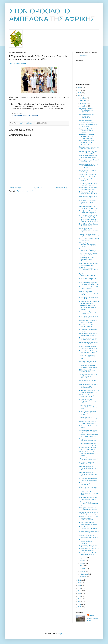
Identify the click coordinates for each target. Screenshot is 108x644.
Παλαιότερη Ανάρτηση (62, 188)
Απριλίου (83, 569)
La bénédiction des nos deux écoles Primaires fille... (88, 188)
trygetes (92, 615)
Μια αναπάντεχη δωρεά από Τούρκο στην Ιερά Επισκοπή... (88, 542)
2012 (80, 604)
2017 (80, 591)
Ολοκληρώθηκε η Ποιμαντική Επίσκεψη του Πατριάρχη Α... (89, 283)
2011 (80, 607)
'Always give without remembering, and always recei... (88, 407)
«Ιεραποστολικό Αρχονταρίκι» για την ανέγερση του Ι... (88, 381)
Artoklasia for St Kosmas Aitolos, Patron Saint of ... (88, 463)
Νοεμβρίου (83, 101)
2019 (80, 585)
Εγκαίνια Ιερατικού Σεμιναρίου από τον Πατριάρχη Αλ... (88, 152)
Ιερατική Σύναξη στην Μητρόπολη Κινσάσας (87, 121)
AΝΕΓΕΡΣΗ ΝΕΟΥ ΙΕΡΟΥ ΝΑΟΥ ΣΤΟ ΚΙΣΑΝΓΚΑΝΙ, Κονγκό (88, 308)
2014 (80, 599)
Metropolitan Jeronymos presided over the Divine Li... (89, 528)
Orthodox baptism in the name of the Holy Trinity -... (89, 343)
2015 (80, 596)
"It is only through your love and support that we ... (89, 161)
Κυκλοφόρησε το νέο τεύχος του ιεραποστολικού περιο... (89, 148)
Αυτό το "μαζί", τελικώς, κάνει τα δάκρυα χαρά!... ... (89, 239)
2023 (80, 93)
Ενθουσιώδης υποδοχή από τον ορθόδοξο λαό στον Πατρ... (89, 391)
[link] (18, 64)
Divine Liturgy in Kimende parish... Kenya (87, 371)
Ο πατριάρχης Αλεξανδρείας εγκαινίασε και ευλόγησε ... (88, 279)
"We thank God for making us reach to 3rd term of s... (88, 184)
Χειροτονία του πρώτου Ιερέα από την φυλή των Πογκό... (88, 250)
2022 (80, 96)
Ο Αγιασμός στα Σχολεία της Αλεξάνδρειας (88, 313)
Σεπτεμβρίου (84, 106)
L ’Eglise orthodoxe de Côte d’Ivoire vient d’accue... (88, 448)
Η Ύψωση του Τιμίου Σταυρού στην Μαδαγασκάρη (88, 298)
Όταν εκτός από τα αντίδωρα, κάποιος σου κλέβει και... (88, 156)
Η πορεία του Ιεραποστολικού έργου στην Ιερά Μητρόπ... (88, 440)
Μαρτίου (82, 571)
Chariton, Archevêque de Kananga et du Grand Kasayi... (87, 454)
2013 (80, 602)
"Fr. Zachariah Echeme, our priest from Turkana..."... (88, 396)
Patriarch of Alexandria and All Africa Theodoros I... (88, 288)
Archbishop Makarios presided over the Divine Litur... (89, 264)
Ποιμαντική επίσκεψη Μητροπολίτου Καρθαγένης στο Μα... (88, 293)
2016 (80, 593)
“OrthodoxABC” (82, 55)
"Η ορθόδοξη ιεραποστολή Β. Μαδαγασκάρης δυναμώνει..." (88, 376)
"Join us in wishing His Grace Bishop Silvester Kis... (88, 254)
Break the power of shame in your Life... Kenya (88, 321)
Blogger (60, 634)
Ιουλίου (82, 561)
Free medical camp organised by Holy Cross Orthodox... (88, 339)
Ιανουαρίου (83, 577)
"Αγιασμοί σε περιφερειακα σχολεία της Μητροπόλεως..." (89, 235)
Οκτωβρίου (83, 103)
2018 (80, 588)
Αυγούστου (83, 558)
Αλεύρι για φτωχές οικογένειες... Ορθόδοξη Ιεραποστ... (89, 171)
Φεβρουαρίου (84, 574)
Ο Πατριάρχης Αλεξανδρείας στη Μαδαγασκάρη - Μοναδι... (88, 413)
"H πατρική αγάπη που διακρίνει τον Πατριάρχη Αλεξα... (87, 245)
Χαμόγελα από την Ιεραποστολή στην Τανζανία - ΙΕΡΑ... (89, 493)
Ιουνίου (82, 563)
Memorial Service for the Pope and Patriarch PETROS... (89, 352)
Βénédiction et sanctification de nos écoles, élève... (89, 326)
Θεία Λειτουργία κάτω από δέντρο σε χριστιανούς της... (89, 207)
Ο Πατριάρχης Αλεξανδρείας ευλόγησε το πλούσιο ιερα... (89, 347)
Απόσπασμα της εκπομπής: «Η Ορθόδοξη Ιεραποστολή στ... (89, 513)
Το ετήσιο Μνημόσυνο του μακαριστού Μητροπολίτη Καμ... (88, 357)
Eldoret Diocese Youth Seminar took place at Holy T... (89, 225)
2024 (80, 90)
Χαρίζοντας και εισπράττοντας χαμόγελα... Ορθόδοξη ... (88, 216)
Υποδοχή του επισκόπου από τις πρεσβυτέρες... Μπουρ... (89, 509)
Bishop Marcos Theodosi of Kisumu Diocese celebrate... (89, 193)
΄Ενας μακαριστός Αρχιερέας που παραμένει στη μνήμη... (89, 444)
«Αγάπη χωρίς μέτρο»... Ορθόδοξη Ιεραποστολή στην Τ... (89, 504)
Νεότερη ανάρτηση (15, 188)
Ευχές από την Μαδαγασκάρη (88, 546)
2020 (80, 583)
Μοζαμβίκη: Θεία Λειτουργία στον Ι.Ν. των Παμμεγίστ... (88, 362)
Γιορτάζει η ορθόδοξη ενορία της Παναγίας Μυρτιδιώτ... (88, 212)
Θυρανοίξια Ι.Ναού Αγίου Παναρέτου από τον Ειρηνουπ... (87, 131)
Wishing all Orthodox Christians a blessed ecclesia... (89, 532)
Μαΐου (82, 566)
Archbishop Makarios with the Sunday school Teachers (88, 498)
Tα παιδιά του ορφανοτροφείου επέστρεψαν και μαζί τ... (89, 435)
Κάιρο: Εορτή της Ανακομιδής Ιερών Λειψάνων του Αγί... (88, 488)
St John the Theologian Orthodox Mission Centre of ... (89, 270)
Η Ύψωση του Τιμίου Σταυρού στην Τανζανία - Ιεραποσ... (88, 317)
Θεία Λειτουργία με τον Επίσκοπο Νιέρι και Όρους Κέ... (88, 474)
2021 (80, 580)
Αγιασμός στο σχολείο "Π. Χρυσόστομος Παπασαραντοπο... (87, 116)
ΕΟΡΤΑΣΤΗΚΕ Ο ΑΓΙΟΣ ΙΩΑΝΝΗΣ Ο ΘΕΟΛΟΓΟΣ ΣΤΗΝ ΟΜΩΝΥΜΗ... (88, 137)
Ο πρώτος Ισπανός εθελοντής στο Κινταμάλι (88, 125)
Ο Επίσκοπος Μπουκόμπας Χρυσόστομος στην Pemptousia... (88, 202)
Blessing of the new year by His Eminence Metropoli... (89, 549)
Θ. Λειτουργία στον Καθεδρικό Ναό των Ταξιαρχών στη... (88, 479)
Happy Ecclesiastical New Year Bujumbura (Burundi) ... (89, 554)
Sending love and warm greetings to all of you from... (89, 536)
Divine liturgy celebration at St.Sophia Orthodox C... (88, 422)
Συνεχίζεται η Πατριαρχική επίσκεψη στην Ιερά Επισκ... (89, 366)
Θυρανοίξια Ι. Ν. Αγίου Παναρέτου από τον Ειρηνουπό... (86, 110)
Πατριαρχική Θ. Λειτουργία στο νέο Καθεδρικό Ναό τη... (89, 334)
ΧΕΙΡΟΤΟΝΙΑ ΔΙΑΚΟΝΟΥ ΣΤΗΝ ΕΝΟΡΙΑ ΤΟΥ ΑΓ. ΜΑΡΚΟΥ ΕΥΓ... (87, 143)
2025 (80, 88)
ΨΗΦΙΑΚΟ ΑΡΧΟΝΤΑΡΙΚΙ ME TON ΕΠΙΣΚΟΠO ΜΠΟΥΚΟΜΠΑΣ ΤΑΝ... (88, 518)
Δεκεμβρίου (83, 98)
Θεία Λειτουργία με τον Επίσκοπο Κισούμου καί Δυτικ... (87, 468)
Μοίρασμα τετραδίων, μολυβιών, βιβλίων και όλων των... (89, 230)
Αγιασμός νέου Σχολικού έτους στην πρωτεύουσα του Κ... (89, 459)
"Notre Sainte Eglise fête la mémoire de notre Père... (88, 175)
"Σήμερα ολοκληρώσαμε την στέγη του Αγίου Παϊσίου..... (88, 220)
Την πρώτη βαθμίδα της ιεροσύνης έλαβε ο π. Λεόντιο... (87, 259)
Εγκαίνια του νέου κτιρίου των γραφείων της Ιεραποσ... (88, 275)
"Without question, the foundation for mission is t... (89, 418)
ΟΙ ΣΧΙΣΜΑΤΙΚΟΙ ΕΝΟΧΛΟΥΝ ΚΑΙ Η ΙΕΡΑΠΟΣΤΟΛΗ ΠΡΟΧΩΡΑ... (89, 166)
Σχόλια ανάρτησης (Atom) (25, 191)
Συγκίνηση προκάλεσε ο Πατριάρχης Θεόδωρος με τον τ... (88, 401)
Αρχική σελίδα (38, 188)
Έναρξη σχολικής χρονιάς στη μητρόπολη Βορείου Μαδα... (89, 431)
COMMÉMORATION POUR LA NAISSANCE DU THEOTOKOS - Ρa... (89, 386)
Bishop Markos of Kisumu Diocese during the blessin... (89, 523)
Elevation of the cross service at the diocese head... (89, 302)
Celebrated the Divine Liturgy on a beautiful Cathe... (88, 197)
